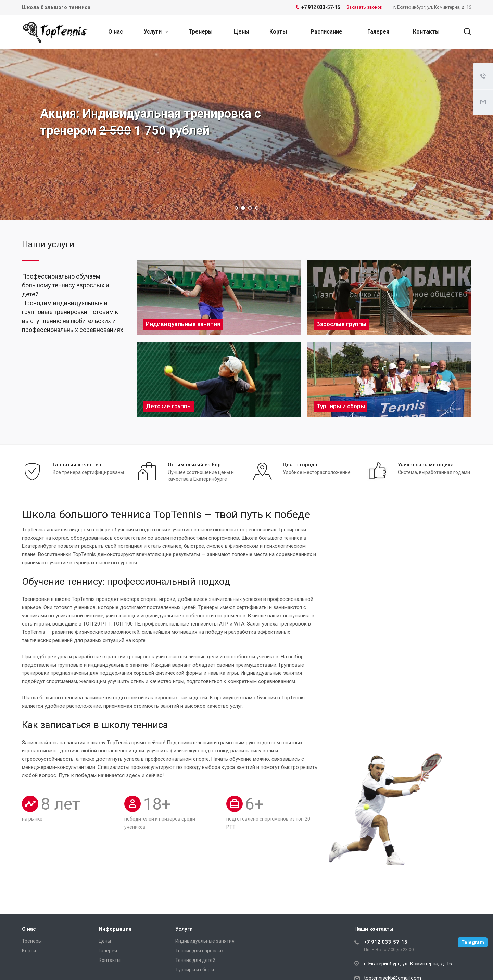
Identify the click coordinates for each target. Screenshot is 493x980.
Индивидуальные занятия (205, 941)
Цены (242, 32)
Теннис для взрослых (199, 951)
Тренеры (201, 32)
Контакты (426, 32)
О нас (116, 32)
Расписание (326, 32)
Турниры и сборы (195, 970)
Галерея (378, 32)
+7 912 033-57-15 (386, 942)
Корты (278, 32)
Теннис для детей (195, 960)
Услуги (156, 32)
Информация (115, 929)
